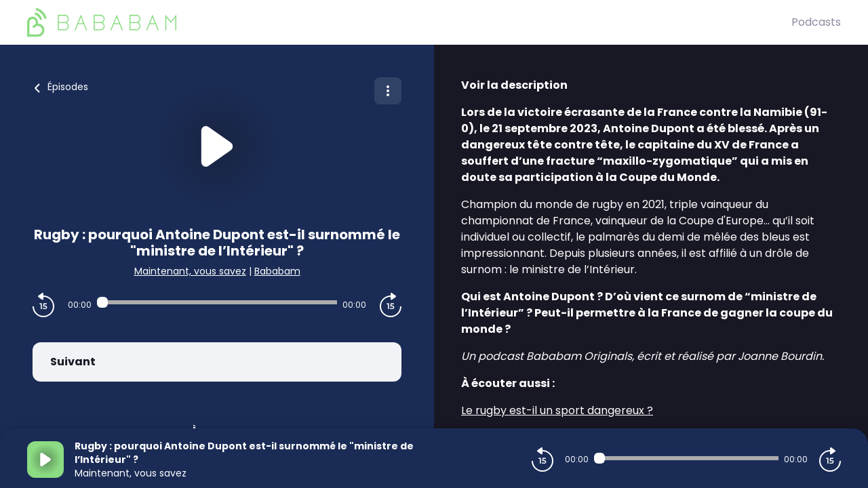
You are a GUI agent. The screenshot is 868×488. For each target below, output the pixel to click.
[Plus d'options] (388, 91)
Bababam (277, 271)
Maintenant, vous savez (190, 271)
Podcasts (816, 22)
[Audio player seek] (217, 302)
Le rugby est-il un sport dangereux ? (557, 410)
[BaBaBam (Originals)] (409, 22)
